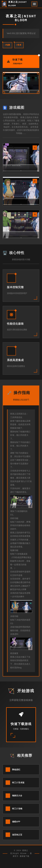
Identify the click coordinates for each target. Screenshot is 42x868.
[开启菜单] (34, 4)
